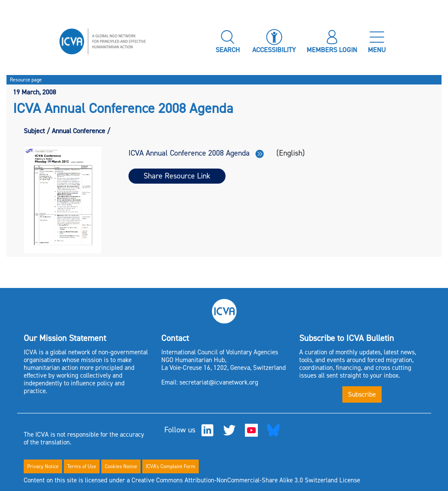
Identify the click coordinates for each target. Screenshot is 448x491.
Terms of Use (82, 466)
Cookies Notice (121, 466)
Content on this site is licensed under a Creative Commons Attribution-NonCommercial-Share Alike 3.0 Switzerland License (192, 480)
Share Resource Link (177, 176)
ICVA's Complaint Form (171, 466)
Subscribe (362, 394)
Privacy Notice (43, 466)
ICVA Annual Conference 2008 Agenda (196, 153)
